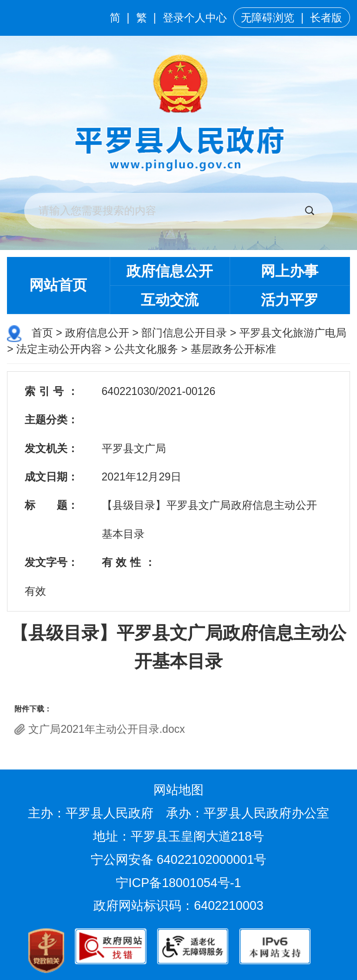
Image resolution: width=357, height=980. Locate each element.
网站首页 (58, 285)
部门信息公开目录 (184, 333)
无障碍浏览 (268, 18)
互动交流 (170, 300)
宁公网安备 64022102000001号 (179, 860)
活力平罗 (290, 300)
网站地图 (178, 790)
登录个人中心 (195, 18)
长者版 (326, 18)
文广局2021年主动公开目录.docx (106, 729)
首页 (42, 333)
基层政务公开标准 (233, 349)
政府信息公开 (170, 271)
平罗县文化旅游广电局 (293, 333)
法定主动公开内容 (59, 349)
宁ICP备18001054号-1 (180, 883)
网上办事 (290, 271)
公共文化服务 (146, 349)
